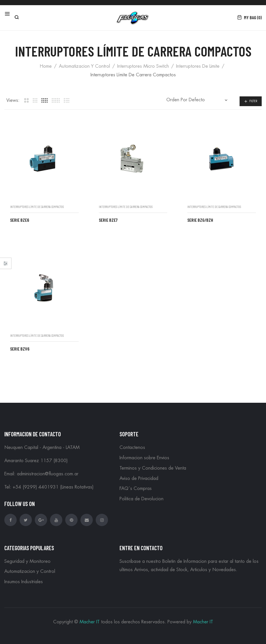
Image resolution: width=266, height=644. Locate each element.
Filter (253, 101)
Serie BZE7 (108, 220)
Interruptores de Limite (198, 66)
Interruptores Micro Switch (143, 66)
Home (46, 66)
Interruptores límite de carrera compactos (37, 207)
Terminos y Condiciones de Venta (153, 468)
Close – (6, 265)
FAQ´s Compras (136, 489)
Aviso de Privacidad (139, 478)
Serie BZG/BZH (200, 220)
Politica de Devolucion (141, 499)
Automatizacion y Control (84, 66)
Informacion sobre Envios (144, 458)
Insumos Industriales (24, 582)
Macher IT (90, 622)
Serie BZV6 (20, 349)
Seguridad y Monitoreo (27, 561)
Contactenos (132, 448)
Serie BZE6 (20, 220)
